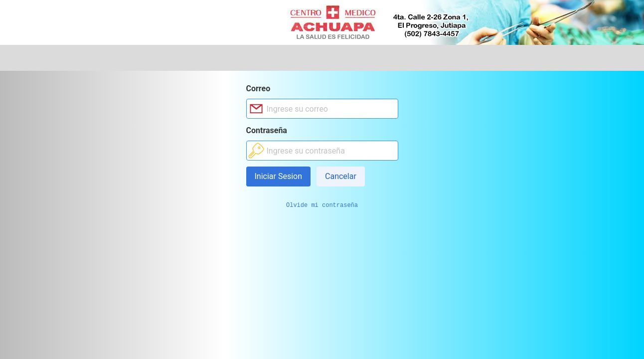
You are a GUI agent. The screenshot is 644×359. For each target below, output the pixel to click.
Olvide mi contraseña (322, 205)
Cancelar (341, 176)
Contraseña (267, 130)
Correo (258, 89)
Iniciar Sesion (279, 176)
